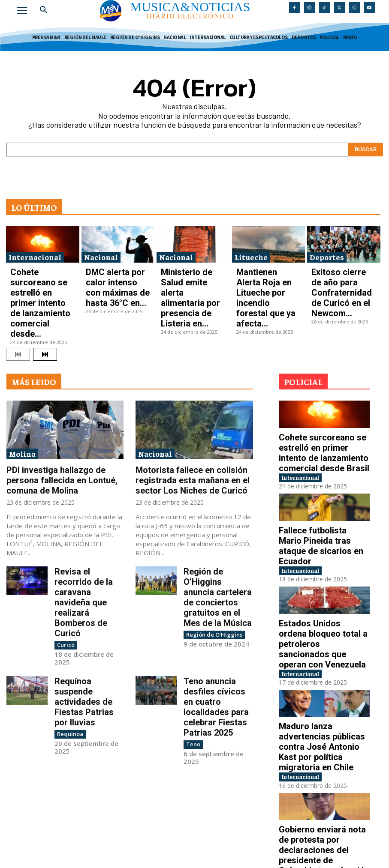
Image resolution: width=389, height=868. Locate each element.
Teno (193, 617)
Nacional (101, 252)
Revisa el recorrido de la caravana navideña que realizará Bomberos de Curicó (88, 520)
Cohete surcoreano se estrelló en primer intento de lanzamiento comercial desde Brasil (324, 394)
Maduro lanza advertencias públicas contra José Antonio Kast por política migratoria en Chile (324, 640)
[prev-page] (18, 300)
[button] (44, 10)
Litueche (251, 252)
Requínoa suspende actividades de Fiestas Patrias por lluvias (88, 584)
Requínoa (68, 602)
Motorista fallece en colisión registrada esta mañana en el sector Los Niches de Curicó (190, 422)
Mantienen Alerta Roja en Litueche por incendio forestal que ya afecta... (265, 271)
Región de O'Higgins (211, 549)
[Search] (366, 145)
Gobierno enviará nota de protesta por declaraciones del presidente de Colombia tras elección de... (321, 724)
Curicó (65, 541)
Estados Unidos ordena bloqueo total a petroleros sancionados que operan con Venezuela (323, 555)
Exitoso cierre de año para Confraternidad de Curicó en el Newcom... (342, 271)
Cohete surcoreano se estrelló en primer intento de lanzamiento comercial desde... (41, 274)
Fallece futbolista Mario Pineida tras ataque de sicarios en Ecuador (315, 474)
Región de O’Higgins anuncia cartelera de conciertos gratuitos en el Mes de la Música (215, 524)
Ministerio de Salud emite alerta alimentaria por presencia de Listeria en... (191, 271)
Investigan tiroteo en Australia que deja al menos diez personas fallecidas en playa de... (324, 809)
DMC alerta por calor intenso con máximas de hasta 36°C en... (115, 271)
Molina (22, 399)
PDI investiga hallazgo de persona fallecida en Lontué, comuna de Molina (58, 422)
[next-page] (45, 300)
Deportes (327, 252)
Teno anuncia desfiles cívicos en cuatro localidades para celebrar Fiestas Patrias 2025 (217, 592)
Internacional (35, 252)
